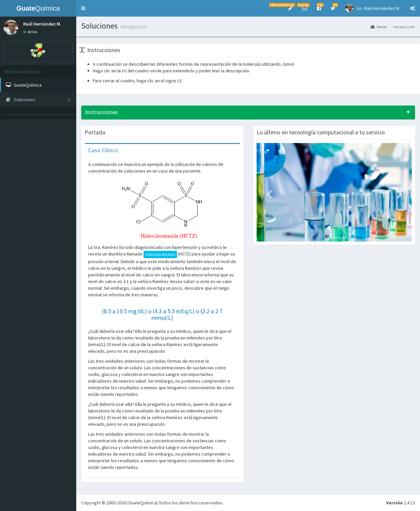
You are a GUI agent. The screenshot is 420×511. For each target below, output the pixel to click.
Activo (30, 32)
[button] (83, 8)
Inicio (378, 27)
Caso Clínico (103, 150)
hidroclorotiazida (160, 254)
